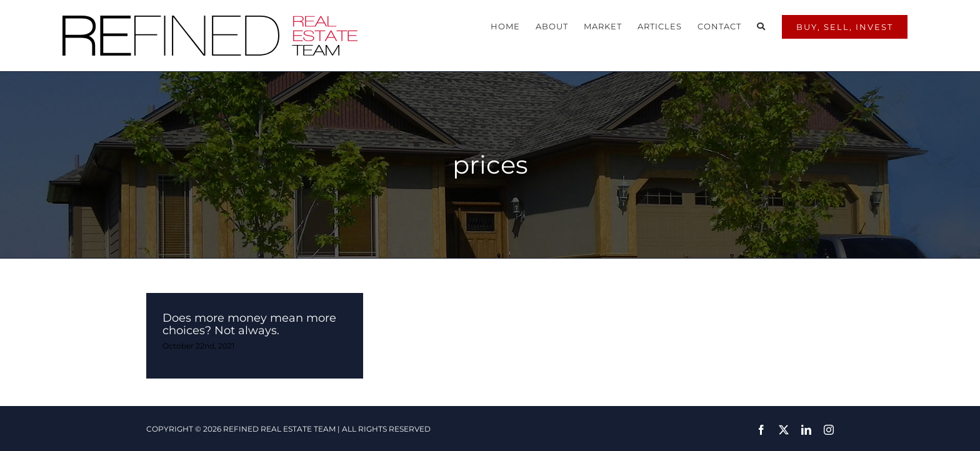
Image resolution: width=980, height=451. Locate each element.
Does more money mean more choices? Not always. (249, 314)
